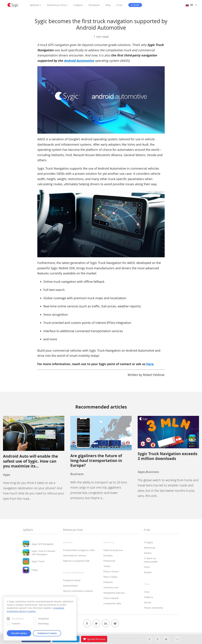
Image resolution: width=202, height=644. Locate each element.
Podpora (78, 5)
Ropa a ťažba (110, 577)
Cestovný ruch (111, 587)
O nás (119, 5)
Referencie (150, 548)
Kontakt (148, 572)
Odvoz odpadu (111, 598)
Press (147, 567)
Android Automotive (79, 61)
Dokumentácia (70, 586)
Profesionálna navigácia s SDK (79, 550)
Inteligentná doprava (114, 593)
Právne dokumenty (153, 608)
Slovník (148, 602)
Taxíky (107, 566)
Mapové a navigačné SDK (76, 561)
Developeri (94, 5)
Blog (108, 5)
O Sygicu (148, 542)
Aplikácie (34, 5)
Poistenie (108, 582)
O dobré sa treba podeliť (151, 560)
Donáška (108, 555)
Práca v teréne (111, 571)
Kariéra (148, 553)
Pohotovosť (109, 561)
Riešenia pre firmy (56, 5)
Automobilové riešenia (75, 555)
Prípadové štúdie (72, 580)
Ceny (147, 592)
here (150, 364)
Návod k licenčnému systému (78, 591)
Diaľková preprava (113, 550)
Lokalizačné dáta (112, 603)
